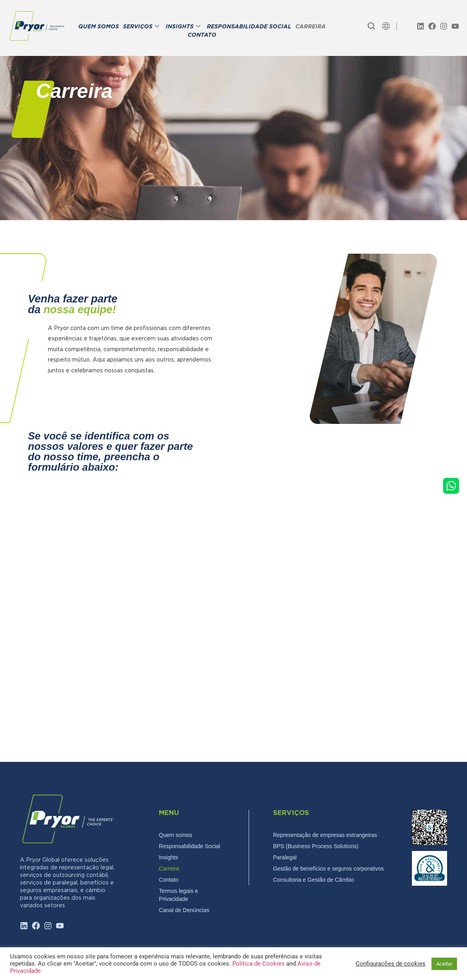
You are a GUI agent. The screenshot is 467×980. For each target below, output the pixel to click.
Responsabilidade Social (189, 846)
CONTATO (202, 35)
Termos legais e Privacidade (178, 895)
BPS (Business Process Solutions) (316, 846)
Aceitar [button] (444, 964)
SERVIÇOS (141, 27)
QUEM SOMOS (99, 27)
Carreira (169, 869)
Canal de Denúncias (184, 910)
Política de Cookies (259, 964)
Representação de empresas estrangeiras (325, 835)
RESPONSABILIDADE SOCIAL (249, 27)
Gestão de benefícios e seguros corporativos (328, 869)
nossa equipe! (80, 310)
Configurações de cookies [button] (391, 964)
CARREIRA (311, 27)
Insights (168, 857)
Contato (169, 880)
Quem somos (175, 835)
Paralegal (285, 857)
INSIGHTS (183, 27)
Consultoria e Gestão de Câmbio (314, 880)
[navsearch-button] (371, 26)
